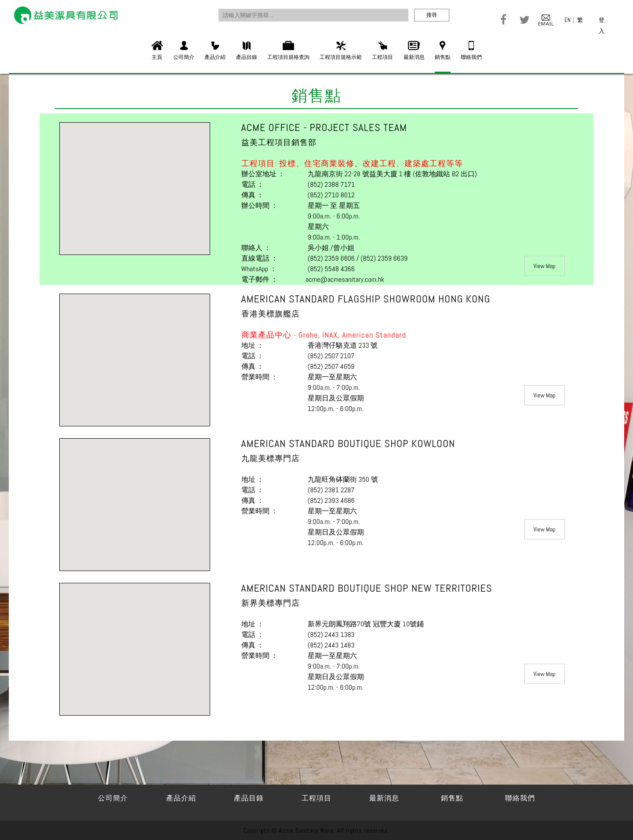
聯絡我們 (471, 51)
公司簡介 (184, 51)
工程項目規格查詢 (288, 51)
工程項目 (382, 51)
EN (568, 20)
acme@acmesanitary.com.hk (345, 279)
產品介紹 (215, 51)
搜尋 (432, 15)
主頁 (157, 51)
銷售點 (443, 51)
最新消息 (414, 51)
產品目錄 (247, 51)
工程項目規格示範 (341, 51)
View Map (545, 266)
